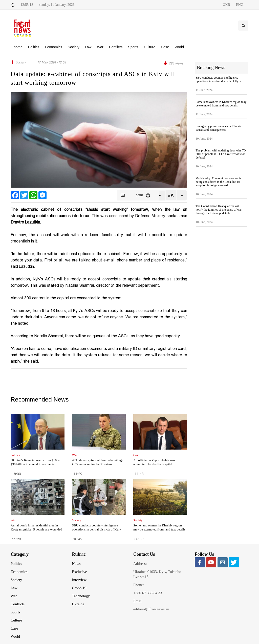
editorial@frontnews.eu (151, 609)
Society (16, 580)
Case (14, 628)
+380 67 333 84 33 (148, 593)
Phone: (139, 585)
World (15, 636)
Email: (138, 601)
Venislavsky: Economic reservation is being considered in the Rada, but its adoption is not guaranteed (219, 182)
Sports (15, 612)
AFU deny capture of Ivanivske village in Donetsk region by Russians (98, 462)
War (14, 596)
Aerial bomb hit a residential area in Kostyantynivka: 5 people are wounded (36, 527)
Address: (140, 564)
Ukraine (78, 604)
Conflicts (18, 604)
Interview (79, 580)
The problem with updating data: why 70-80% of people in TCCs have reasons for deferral (221, 154)
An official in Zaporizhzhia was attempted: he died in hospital (154, 462)
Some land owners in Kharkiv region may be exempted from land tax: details (159, 527)
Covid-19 (79, 588)
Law (14, 588)
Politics (16, 564)
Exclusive (80, 572)
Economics (19, 572)
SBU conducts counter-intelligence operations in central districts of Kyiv (97, 527)
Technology (81, 596)
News (76, 564)
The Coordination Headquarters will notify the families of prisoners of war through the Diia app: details (219, 210)
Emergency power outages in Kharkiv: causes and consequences (219, 128)
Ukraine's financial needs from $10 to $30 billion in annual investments (35, 462)
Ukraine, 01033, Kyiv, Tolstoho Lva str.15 (157, 574)
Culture (16, 620)
